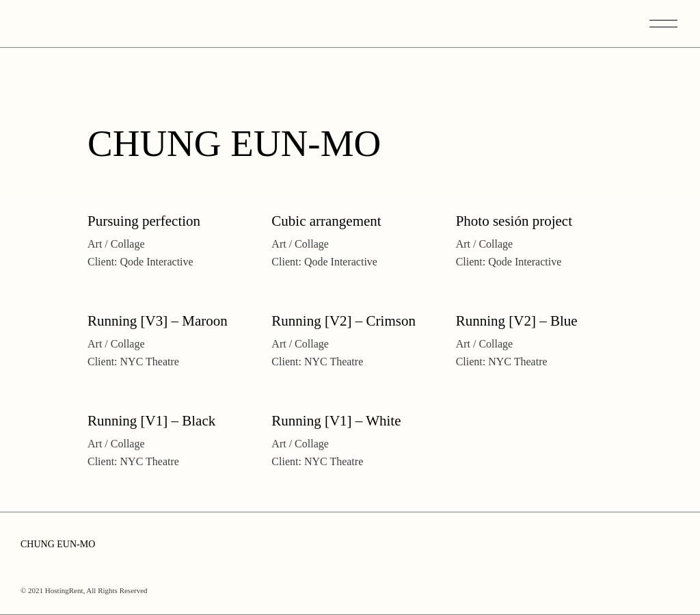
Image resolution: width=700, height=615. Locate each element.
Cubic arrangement (326, 221)
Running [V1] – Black (151, 421)
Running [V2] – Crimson (344, 321)
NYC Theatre (150, 362)
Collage (128, 244)
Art (95, 244)
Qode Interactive (157, 262)
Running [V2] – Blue (517, 321)
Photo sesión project (514, 221)
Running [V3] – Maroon (158, 321)
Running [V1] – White (336, 421)
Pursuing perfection (144, 221)
